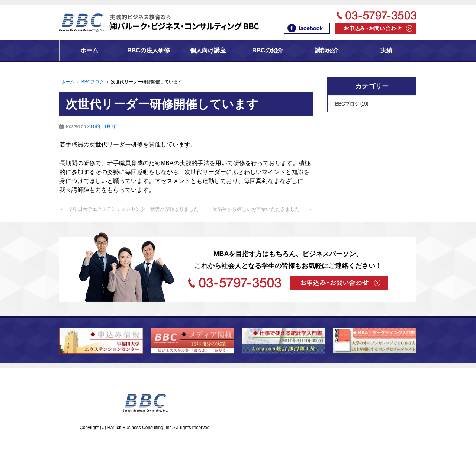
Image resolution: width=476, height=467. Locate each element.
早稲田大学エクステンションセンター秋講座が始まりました (133, 209)
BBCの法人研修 (149, 50)
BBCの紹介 (268, 50)
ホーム (89, 50)
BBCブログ (93, 82)
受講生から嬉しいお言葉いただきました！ (259, 209)
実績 (386, 50)
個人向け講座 (208, 50)
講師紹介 (327, 50)
